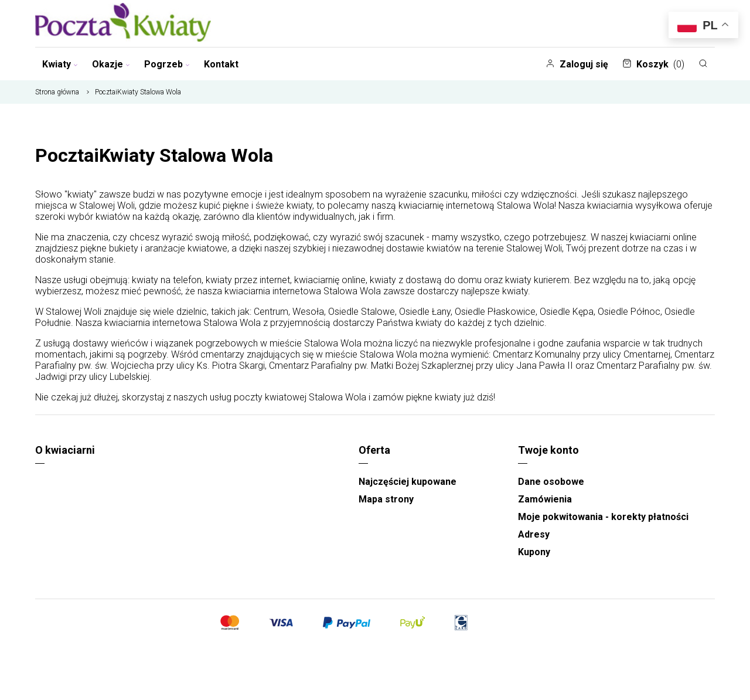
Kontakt (221, 64)
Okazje (111, 64)
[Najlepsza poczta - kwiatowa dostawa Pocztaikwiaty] (123, 23)
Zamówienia (545, 499)
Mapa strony (386, 499)
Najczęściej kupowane (408, 482)
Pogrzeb (167, 64)
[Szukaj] (703, 63)
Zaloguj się (577, 64)
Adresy (534, 534)
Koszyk (653, 64)
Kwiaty (60, 64)
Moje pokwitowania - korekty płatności (603, 517)
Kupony (534, 552)
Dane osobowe (551, 482)
